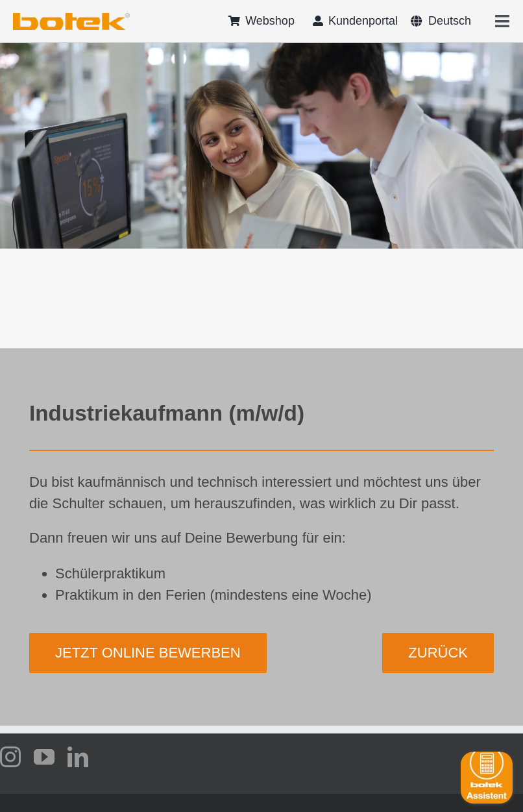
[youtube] (44, 757)
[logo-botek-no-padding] (71, 18)
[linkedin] (78, 757)
